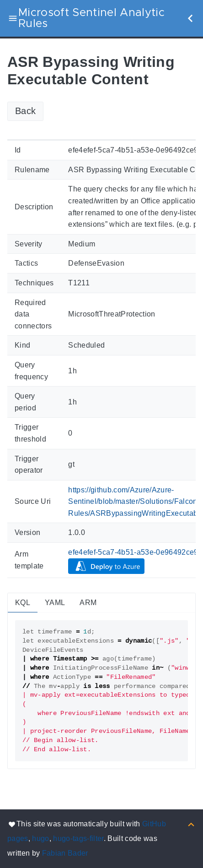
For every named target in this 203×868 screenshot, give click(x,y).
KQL (23, 603)
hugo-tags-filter (78, 838)
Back (25, 111)
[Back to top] (191, 824)
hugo (40, 838)
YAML (55, 603)
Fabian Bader (65, 853)
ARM (88, 603)
